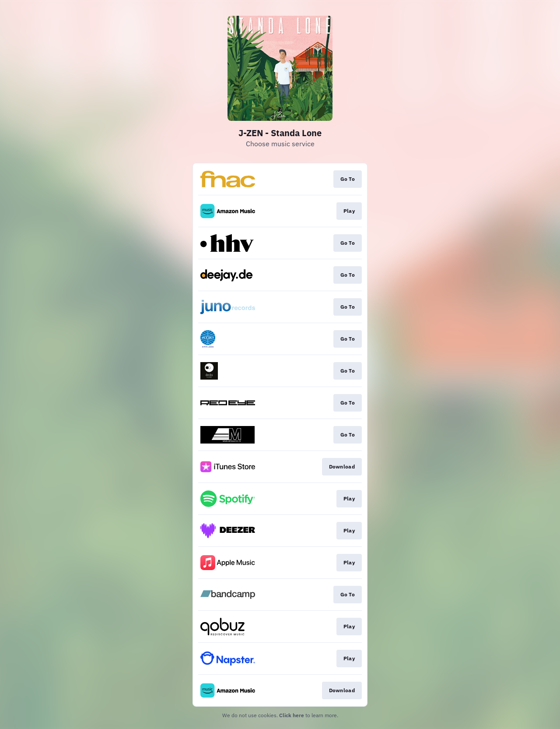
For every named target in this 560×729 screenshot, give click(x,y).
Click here (292, 715)
